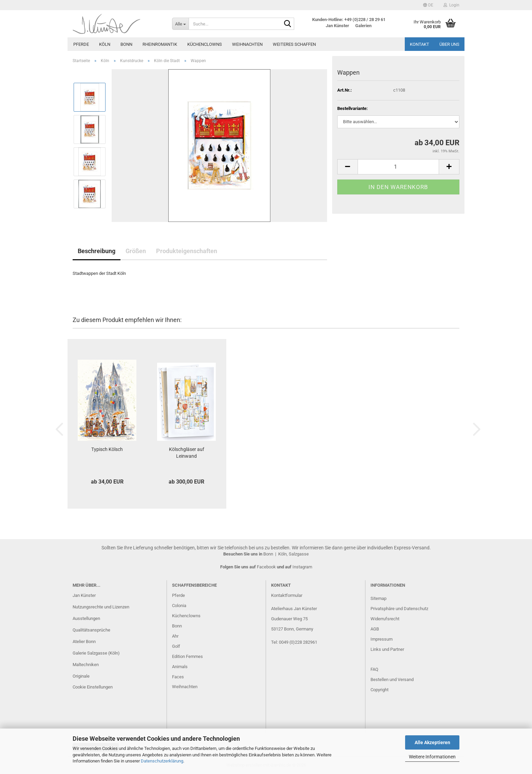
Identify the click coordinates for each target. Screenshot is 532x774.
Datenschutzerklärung (162, 761)
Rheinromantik (160, 44)
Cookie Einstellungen (93, 687)
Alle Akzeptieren (432, 742)
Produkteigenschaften (187, 251)
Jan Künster (84, 595)
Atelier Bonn (84, 641)
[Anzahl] (398, 167)
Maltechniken (86, 665)
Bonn (126, 44)
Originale (81, 676)
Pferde (81, 44)
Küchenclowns (205, 44)
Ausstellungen (86, 618)
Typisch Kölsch (107, 449)
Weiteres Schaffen (294, 44)
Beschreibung (97, 251)
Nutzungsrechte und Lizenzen (101, 607)
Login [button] (451, 5)
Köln (105, 44)
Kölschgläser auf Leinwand (187, 453)
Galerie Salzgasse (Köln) (96, 653)
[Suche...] (180, 24)
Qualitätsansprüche (91, 630)
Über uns (449, 44)
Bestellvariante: (353, 108)
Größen (136, 251)
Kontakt (420, 44)
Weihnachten (247, 44)
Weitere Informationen (432, 757)
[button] (428, 5)
